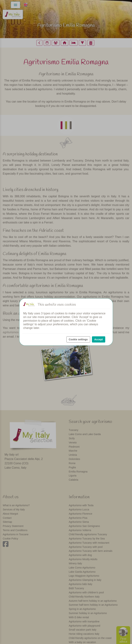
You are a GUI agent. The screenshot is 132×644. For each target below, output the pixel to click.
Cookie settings (78, 339)
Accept (99, 339)
